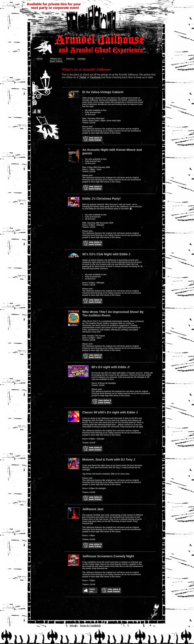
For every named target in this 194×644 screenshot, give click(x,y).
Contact (82, 59)
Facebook (95, 77)
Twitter (83, 77)
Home (39, 59)
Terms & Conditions (90, 626)
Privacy (74, 626)
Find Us (70, 59)
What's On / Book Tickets (56, 60)
